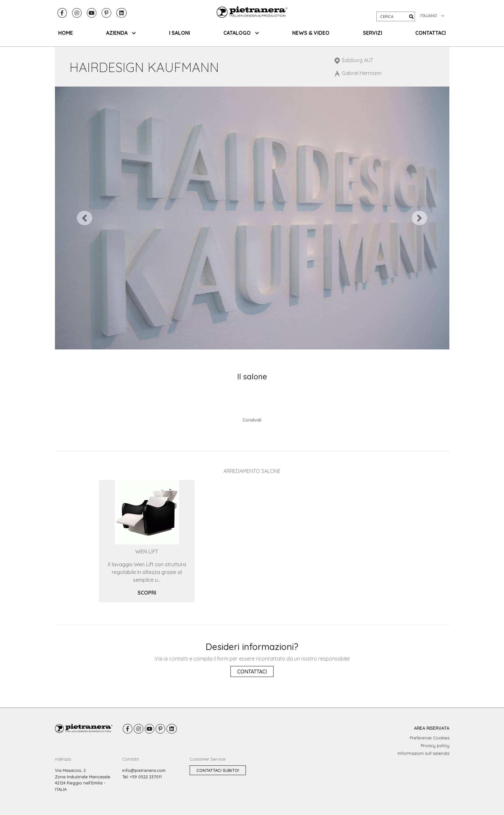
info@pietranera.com (144, 770)
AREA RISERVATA (432, 728)
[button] (85, 218)
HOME (66, 33)
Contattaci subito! (218, 770)
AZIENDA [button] (121, 33)
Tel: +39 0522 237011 (142, 777)
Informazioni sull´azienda (423, 753)
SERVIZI (373, 33)
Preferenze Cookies (430, 738)
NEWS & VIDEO (311, 33)
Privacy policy (435, 746)
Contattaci (252, 671)
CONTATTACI (431, 33)
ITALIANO (432, 16)
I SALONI (180, 33)
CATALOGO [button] (241, 33)
